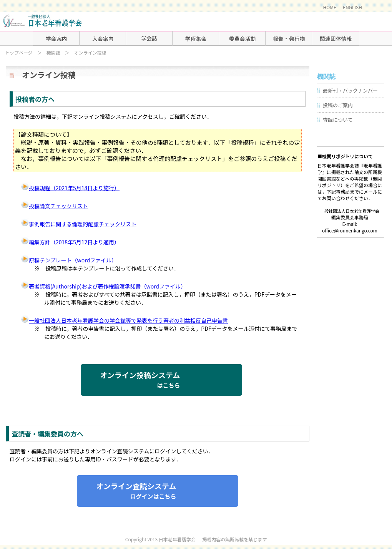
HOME (330, 7)
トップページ (19, 52)
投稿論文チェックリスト (55, 206)
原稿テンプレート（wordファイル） (69, 260)
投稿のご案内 (338, 105)
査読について (338, 120)
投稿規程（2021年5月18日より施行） (70, 188)
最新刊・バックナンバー (350, 90)
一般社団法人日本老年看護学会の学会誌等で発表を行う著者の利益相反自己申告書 (125, 320)
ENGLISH (352, 7)
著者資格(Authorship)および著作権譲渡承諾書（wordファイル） (102, 286)
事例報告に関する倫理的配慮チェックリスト (79, 224)
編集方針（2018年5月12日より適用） (69, 242)
